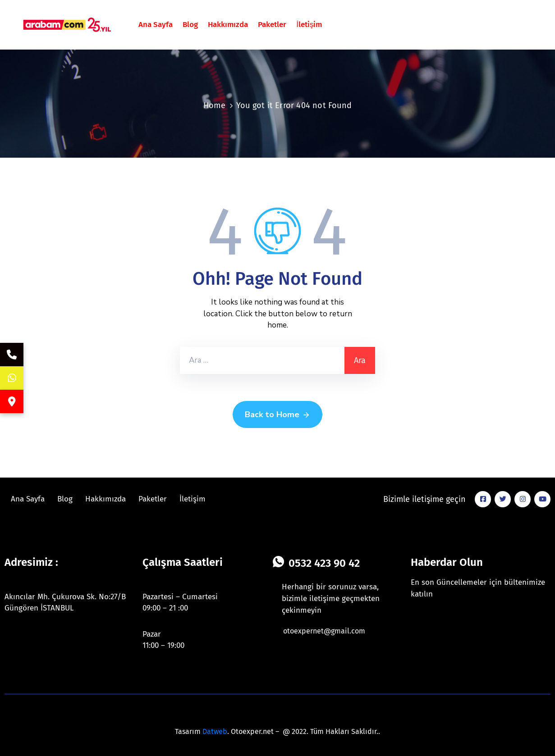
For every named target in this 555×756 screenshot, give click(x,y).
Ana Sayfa (156, 25)
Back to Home (277, 415)
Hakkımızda (228, 25)
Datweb (215, 731)
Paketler (272, 25)
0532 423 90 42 (324, 563)
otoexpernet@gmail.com (324, 631)
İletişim (309, 25)
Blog (190, 25)
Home (214, 105)
